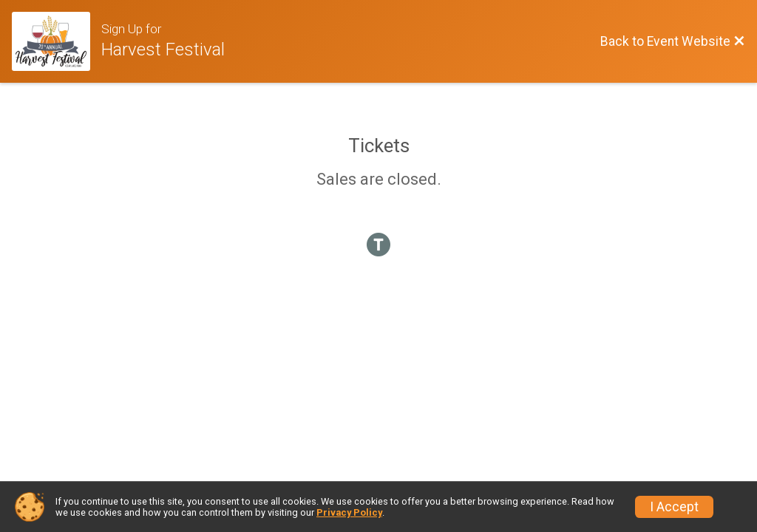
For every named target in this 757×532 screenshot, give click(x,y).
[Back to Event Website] (673, 41)
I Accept (674, 507)
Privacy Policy (349, 512)
